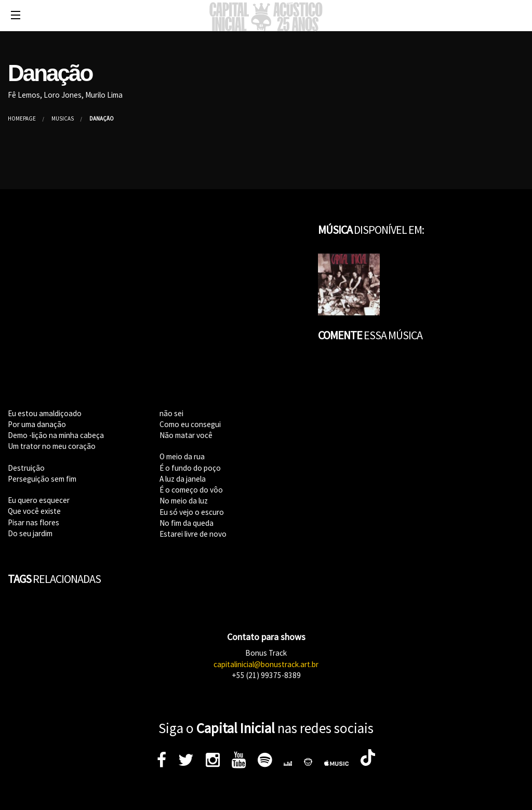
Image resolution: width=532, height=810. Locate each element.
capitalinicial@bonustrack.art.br (266, 664)
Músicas (63, 118)
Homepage (22, 118)
